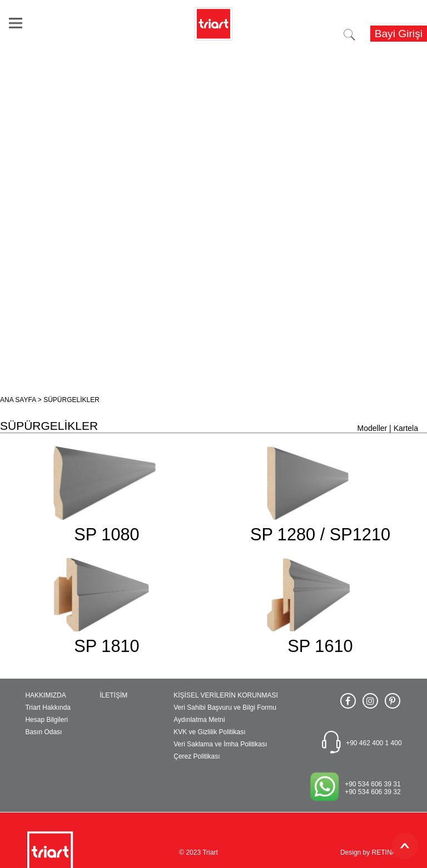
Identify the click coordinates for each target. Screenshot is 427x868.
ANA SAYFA (18, 400)
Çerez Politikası (197, 756)
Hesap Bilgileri (46, 720)
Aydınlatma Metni (199, 720)
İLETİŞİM (113, 695)
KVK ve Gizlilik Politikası (209, 732)
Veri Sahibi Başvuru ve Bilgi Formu (225, 708)
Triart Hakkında (48, 708)
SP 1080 (106, 535)
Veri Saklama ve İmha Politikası (220, 744)
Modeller (373, 428)
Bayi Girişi (399, 34)
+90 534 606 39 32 (373, 792)
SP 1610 (320, 646)
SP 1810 (106, 646)
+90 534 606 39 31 (373, 784)
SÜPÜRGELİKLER (71, 400)
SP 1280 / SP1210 (320, 535)
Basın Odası (43, 732)
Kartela (406, 428)
